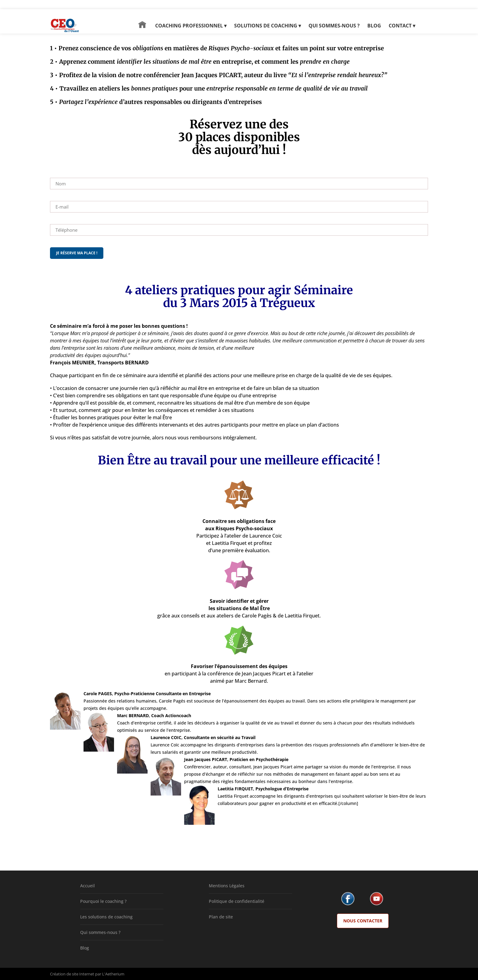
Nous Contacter (363, 921)
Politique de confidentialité (237, 901)
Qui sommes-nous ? (100, 932)
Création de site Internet (72, 974)
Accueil (87, 886)
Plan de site (221, 917)
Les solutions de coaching (106, 917)
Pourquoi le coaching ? (103, 901)
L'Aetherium (113, 974)
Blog (85, 948)
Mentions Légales (227, 886)
